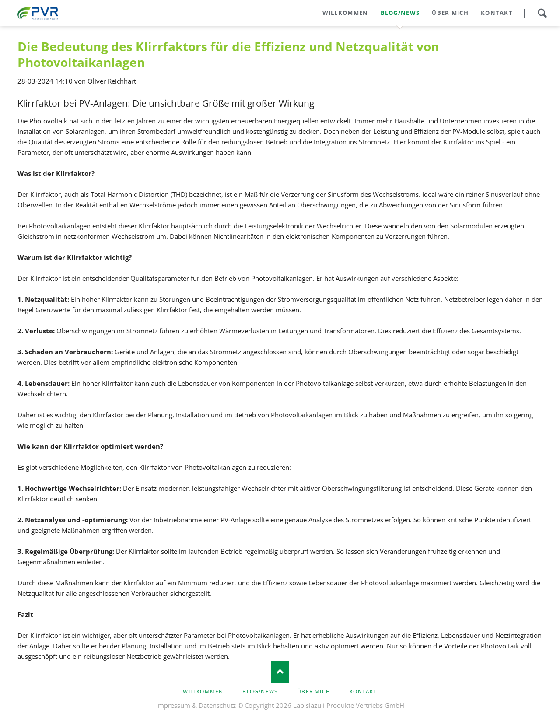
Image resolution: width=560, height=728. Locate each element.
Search (542, 13)
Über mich (314, 691)
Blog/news (260, 691)
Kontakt (363, 691)
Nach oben (280, 672)
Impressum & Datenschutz (196, 705)
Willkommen (203, 691)
